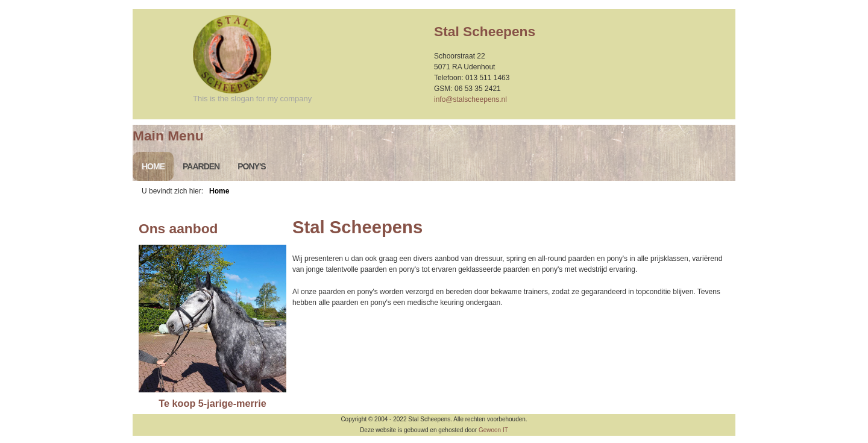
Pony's (251, 166)
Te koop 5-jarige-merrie (212, 403)
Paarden (201, 166)
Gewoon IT (493, 430)
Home (153, 166)
